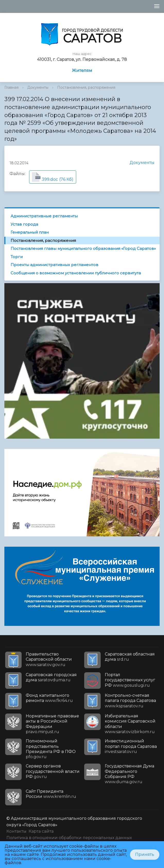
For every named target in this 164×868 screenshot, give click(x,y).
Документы (38, 87)
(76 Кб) (53, 177)
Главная (11, 87)
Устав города (24, 224)
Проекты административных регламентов (54, 265)
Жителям (82, 71)
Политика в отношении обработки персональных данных (69, 838)
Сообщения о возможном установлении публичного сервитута (76, 273)
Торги (17, 257)
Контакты (16, 831)
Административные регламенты (44, 216)
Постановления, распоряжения (86, 87)
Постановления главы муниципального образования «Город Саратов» (83, 248)
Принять (145, 854)
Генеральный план (30, 232)
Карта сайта (41, 831)
